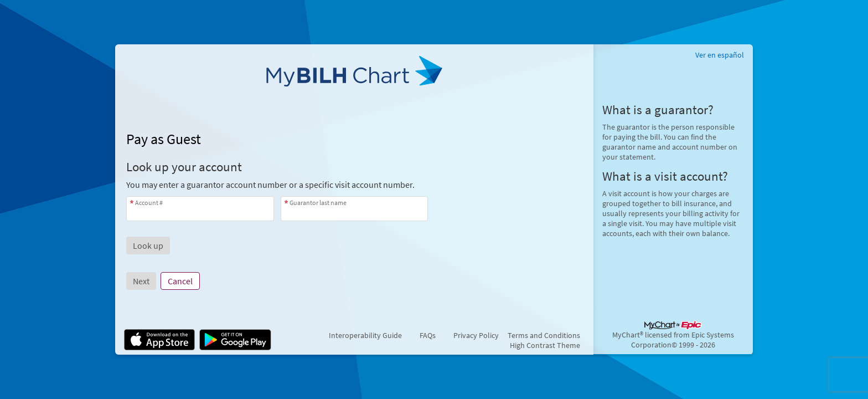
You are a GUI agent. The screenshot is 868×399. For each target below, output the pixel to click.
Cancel (180, 281)
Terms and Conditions (544, 335)
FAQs (428, 335)
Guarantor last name (318, 203)
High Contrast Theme (545, 345)
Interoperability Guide (365, 335)
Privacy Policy (476, 335)
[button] (148, 245)
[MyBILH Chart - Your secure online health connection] (354, 75)
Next (141, 281)
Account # (149, 203)
